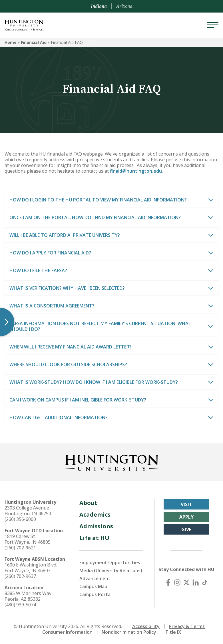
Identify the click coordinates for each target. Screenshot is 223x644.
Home (11, 42)
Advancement (95, 578)
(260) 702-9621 (20, 548)
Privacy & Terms (187, 626)
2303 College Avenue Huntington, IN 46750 (28, 511)
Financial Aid (34, 42)
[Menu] (213, 25)
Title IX (173, 632)
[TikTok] (205, 582)
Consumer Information (67, 632)
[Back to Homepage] (112, 462)
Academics (95, 514)
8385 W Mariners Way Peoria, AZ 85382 (28, 596)
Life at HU (94, 538)
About (88, 503)
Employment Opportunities (110, 563)
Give (186, 529)
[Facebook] (168, 582)
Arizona (124, 6)
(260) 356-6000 (20, 519)
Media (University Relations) (111, 570)
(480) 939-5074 (20, 605)
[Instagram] (177, 582)
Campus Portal (96, 594)
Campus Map (93, 586)
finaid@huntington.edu (136, 171)
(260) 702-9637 (20, 576)
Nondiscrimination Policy (129, 632)
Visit (186, 504)
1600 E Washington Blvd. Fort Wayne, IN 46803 (31, 568)
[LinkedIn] (196, 582)
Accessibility (146, 626)
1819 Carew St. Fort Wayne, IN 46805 (28, 539)
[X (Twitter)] (186, 582)
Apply (186, 517)
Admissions (96, 526)
